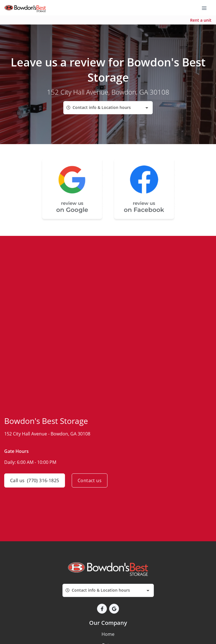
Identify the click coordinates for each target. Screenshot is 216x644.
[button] (102, 609)
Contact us (90, 480)
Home (108, 634)
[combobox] (108, 108)
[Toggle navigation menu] (206, 8)
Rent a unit (201, 20)
